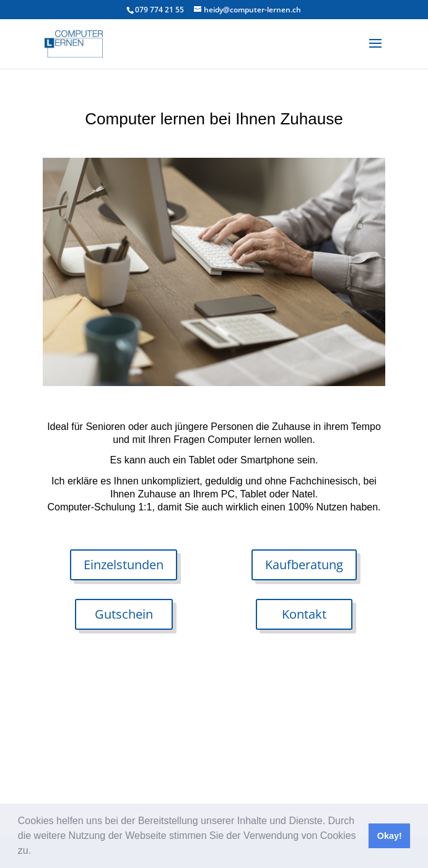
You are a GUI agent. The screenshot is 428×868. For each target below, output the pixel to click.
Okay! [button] (390, 836)
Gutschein (124, 614)
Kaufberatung (304, 565)
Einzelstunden (124, 565)
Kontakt (304, 614)
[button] (36, 852)
